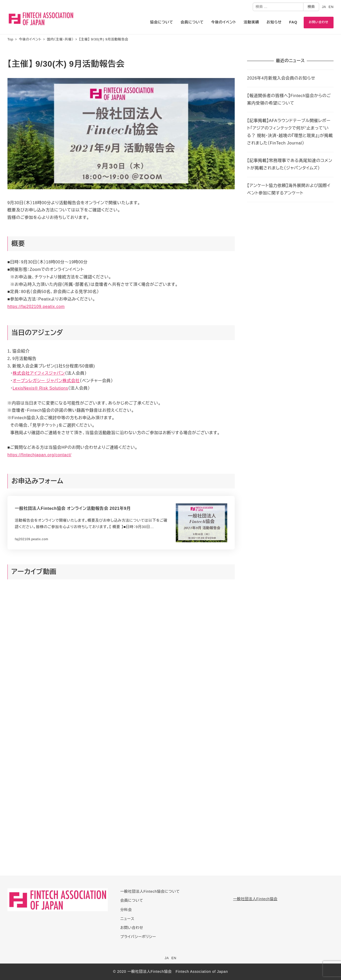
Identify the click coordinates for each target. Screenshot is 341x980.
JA (324, 7)
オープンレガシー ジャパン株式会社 (46, 381)
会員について (132, 900)
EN (331, 7)
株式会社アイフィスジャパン (39, 373)
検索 (311, 7)
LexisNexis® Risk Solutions (40, 388)
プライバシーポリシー (138, 937)
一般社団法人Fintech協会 (255, 899)
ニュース (127, 919)
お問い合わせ (132, 928)
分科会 (126, 910)
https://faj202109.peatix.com (36, 307)
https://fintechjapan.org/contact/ (40, 455)
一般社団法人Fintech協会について (150, 891)
